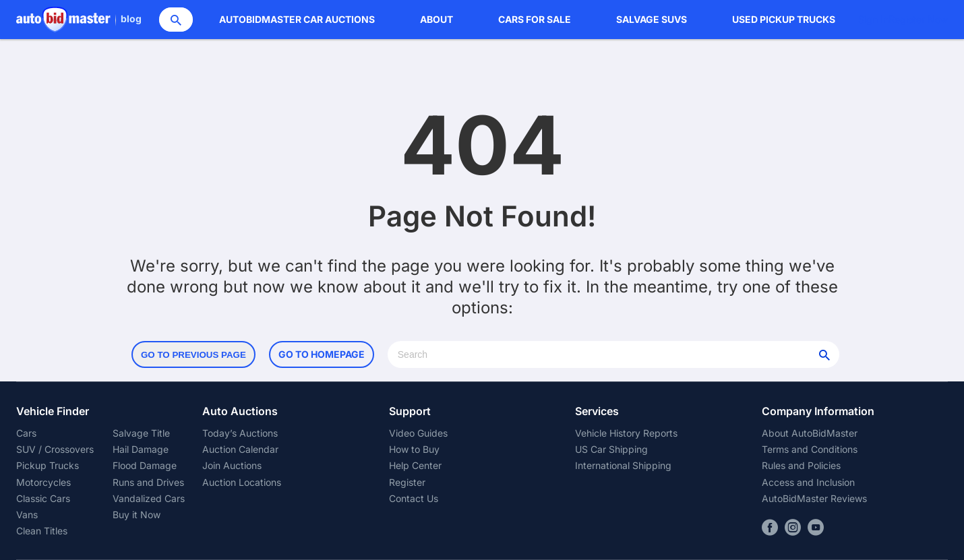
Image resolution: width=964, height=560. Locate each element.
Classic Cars (43, 498)
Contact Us (414, 498)
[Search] (176, 20)
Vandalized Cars (149, 498)
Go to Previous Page (193, 355)
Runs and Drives (148, 482)
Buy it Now (137, 515)
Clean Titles (42, 531)
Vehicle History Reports (626, 433)
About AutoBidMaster (810, 433)
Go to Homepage (322, 354)
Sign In (873, 19)
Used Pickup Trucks (784, 19)
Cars (26, 433)
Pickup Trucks (48, 465)
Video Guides (418, 433)
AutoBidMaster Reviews (814, 498)
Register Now (918, 19)
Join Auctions (232, 465)
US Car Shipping (611, 449)
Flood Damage (145, 465)
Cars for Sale (535, 19)
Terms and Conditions (810, 449)
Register (407, 482)
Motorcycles (43, 482)
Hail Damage (141, 449)
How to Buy (414, 449)
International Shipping (623, 465)
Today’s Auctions (240, 433)
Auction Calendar (240, 449)
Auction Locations (242, 482)
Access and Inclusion (808, 482)
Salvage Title (141, 433)
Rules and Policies (801, 465)
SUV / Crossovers (55, 449)
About (436, 19)
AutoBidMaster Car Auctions (297, 19)
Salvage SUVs (652, 19)
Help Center (415, 465)
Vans (27, 515)
